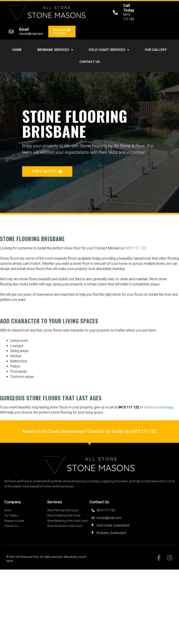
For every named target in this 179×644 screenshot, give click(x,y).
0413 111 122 (136, 248)
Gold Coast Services (109, 50)
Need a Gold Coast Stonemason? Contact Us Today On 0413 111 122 (89, 431)
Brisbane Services (55, 50)
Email (24, 29)
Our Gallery (156, 50)
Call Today (129, 8)
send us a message (159, 407)
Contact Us (89, 62)
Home (17, 50)
